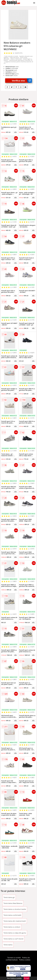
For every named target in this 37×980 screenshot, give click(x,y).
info (15, 132)
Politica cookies (25, 960)
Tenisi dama (8, 945)
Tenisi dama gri (9, 897)
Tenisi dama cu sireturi (12, 927)
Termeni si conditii (14, 958)
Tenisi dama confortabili (12, 915)
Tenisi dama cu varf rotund (13, 939)
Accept (27, 978)
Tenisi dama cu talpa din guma (15, 933)
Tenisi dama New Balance (13, 903)
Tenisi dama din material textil (15, 921)
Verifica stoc (22, 81)
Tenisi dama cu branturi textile (15, 909)
